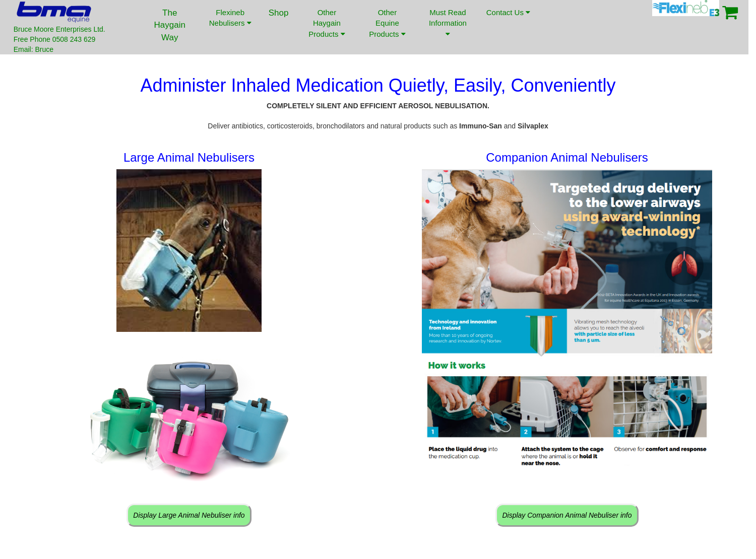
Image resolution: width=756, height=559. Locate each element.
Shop (279, 13)
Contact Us (508, 20)
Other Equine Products (387, 23)
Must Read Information (448, 23)
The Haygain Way (170, 25)
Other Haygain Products (327, 23)
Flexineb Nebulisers (230, 18)
